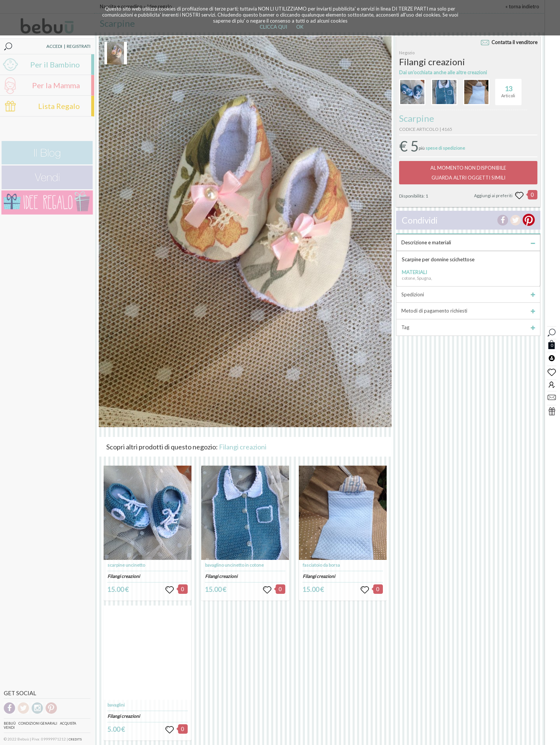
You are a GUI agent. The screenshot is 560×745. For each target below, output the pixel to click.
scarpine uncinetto (126, 565)
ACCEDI (54, 46)
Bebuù (10, 723)
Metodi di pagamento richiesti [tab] (468, 311)
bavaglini (116, 705)
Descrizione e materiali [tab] (468, 242)
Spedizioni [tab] (468, 294)
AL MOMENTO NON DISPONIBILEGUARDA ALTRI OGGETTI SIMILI (468, 173)
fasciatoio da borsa (321, 565)
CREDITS (75, 739)
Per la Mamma (56, 85)
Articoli (508, 89)
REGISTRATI (79, 46)
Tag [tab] (468, 327)
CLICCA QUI (273, 27)
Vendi (9, 727)
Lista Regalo (59, 106)
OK (300, 27)
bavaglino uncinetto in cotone (234, 565)
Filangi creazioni (243, 447)
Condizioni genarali (38, 723)
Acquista (68, 723)
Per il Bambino (55, 64)
